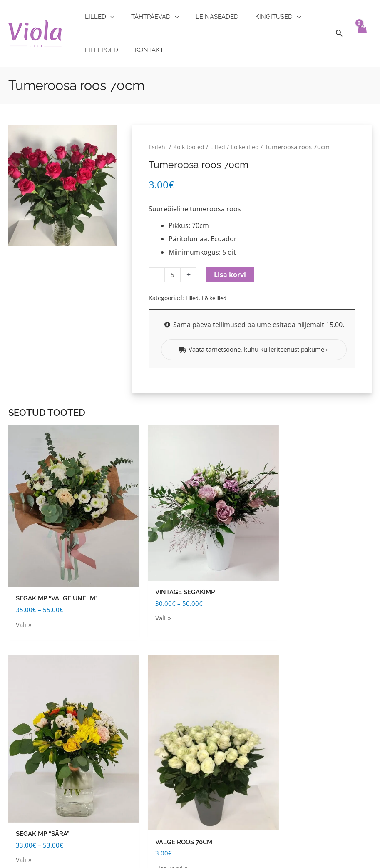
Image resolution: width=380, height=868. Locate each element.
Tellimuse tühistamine (35, 753)
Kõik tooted (190, 147)
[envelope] (306, 757)
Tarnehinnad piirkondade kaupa (51, 717)
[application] (107, 17)
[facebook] (306, 792)
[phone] (309, 774)
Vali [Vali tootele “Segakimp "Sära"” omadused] (207, 583)
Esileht (158, 147)
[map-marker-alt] (324, 687)
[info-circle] (300, 724)
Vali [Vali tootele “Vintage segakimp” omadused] (114, 576)
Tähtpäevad (152, 699)
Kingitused (151, 682)
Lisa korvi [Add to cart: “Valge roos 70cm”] (309, 589)
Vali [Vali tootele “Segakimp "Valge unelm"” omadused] (21, 587)
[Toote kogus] (173, 274)
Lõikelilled (248, 147)
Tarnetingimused (27, 699)
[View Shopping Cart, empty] (362, 34)
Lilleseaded (152, 753)
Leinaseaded (153, 735)
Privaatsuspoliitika (30, 800)
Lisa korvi (231, 275)
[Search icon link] (339, 33)
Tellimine (15, 735)
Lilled (220, 147)
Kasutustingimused (31, 682)
